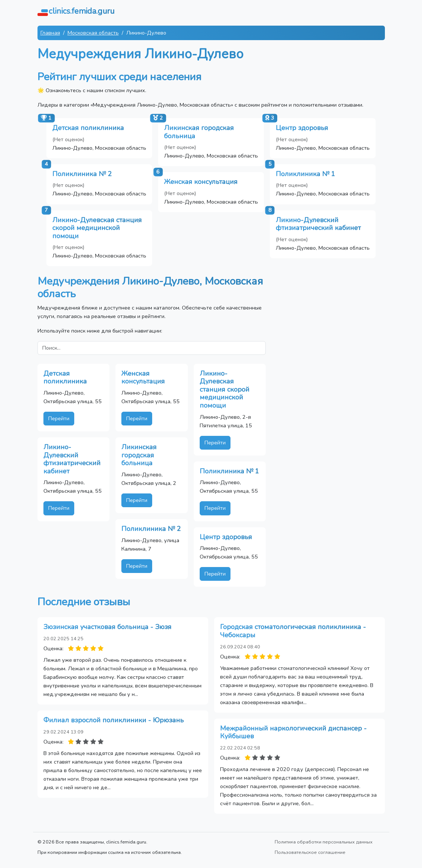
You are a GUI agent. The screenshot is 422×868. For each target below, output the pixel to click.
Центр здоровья (302, 128)
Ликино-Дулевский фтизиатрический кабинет (318, 224)
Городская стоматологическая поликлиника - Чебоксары (293, 631)
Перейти (59, 418)
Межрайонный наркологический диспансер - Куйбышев (293, 732)
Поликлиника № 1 (305, 174)
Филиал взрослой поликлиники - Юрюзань (114, 720)
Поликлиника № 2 (82, 174)
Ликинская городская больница (199, 132)
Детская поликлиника (88, 128)
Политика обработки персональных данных (324, 842)
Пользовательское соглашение (310, 852)
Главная (50, 33)
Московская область (93, 33)
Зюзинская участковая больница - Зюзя (107, 627)
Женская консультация (201, 182)
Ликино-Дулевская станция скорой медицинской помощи (97, 228)
